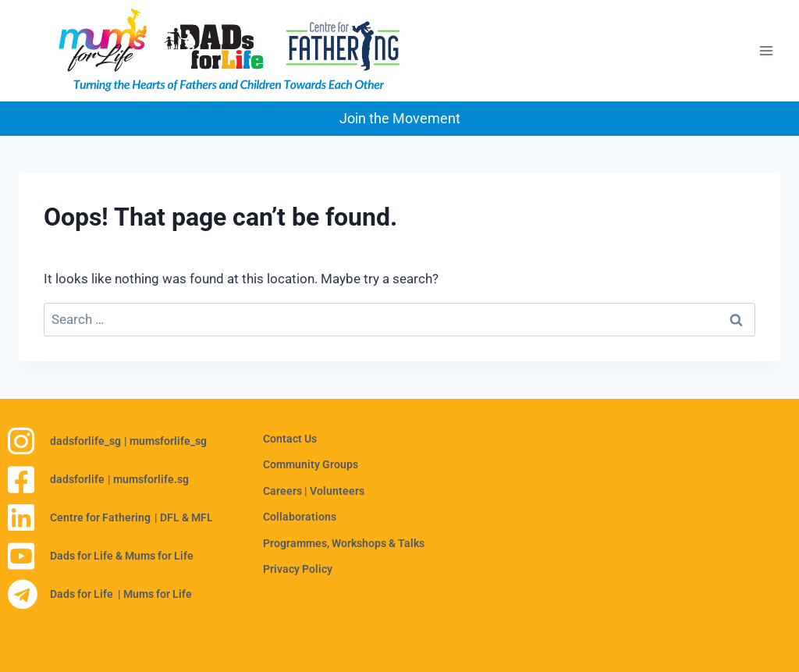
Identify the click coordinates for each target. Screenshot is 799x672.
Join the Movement (400, 118)
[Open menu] (766, 51)
